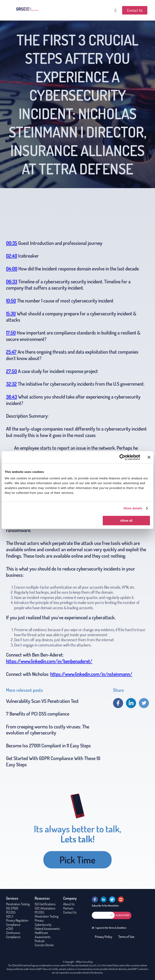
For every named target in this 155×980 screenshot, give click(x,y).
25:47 (11, 352)
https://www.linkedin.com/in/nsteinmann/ (91, 674)
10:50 (11, 301)
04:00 (12, 269)
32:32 (11, 384)
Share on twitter (144, 703)
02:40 (12, 256)
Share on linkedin (131, 703)
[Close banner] (149, 457)
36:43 (12, 397)
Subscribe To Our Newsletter (105, 906)
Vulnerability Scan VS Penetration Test (42, 701)
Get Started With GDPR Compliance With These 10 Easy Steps (53, 761)
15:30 (11, 313)
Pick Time (77, 860)
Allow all (126, 521)
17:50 (11, 333)
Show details (133, 508)
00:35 (12, 243)
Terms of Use (126, 937)
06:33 (12, 281)
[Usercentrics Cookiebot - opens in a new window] (122, 457)
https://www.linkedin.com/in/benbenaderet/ (49, 661)
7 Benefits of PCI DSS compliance (38, 714)
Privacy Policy (104, 937)
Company (70, 898)
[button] (115, 10)
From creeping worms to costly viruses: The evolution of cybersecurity (48, 730)
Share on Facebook (118, 703)
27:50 (12, 371)
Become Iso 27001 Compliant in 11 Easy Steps (48, 745)
